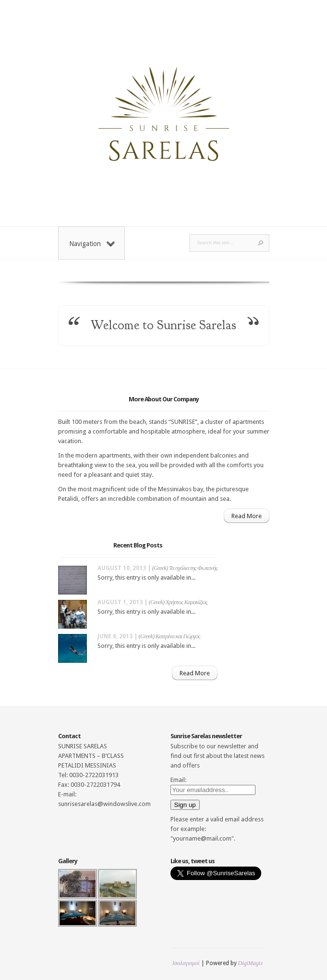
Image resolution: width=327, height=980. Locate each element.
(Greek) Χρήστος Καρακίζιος (178, 602)
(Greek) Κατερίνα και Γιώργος (170, 636)
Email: (178, 780)
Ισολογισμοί (186, 963)
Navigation (92, 244)
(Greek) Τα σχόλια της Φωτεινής (185, 568)
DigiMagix (251, 963)
